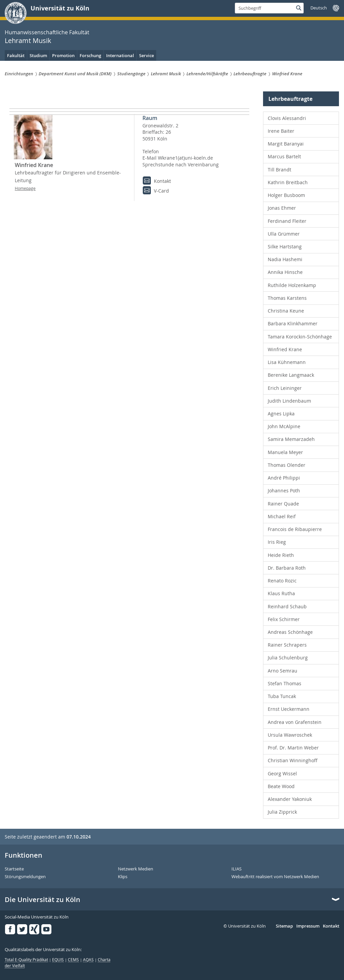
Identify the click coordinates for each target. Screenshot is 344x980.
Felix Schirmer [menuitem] (284, 619)
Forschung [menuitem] (90, 55)
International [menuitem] (120, 55)
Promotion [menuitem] (63, 55)
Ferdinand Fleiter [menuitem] (287, 221)
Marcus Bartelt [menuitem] (284, 156)
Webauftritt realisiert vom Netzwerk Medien (275, 877)
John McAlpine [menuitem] (284, 426)
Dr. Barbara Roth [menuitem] (287, 568)
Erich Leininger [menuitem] (285, 388)
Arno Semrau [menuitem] (283, 671)
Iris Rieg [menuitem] (277, 542)
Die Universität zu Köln (42, 900)
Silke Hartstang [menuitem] (285, 247)
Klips (123, 877)
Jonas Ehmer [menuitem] (282, 208)
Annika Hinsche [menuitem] (285, 272)
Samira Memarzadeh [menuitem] (291, 439)
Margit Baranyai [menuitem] (286, 144)
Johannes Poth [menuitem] (284, 491)
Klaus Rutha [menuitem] (281, 593)
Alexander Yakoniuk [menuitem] (290, 799)
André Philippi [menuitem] (284, 478)
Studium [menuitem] (38, 55)
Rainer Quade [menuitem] (283, 504)
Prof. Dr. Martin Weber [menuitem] (293, 748)
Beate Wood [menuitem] (281, 786)
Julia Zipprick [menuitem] (282, 812)
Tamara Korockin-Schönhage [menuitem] (300, 337)
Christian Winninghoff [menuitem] (293, 760)
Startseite (14, 869)
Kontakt (331, 926)
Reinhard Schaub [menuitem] (287, 606)
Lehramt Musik (28, 40)
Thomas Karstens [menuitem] (287, 298)
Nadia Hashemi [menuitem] (285, 259)
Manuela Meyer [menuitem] (285, 452)
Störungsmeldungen (25, 877)
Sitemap (284, 926)
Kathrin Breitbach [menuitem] (288, 182)
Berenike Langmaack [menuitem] (291, 375)
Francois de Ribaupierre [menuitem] (295, 529)
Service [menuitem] (146, 55)
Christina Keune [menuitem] (286, 311)
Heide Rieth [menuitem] (281, 555)
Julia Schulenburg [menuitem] (288, 658)
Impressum (308, 926)
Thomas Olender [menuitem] (287, 465)
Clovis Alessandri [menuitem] (287, 118)
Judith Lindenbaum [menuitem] (289, 401)
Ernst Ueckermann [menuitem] (289, 709)
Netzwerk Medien (136, 869)
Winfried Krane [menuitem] (285, 349)
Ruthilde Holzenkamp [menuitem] (292, 285)
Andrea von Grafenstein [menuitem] (295, 722)
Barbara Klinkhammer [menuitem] (293, 323)
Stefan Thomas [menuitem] (285, 683)
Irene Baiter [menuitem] (281, 131)
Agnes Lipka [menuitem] (281, 414)
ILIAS (236, 869)
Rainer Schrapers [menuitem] (287, 645)
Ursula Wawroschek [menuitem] (290, 735)
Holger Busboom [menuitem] (286, 195)
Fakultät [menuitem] (16, 55)
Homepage (25, 194)
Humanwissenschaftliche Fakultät (47, 32)
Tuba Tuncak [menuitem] (282, 696)
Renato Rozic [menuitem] (282, 581)
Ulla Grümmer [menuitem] (284, 234)
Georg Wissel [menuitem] (282, 773)
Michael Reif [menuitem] (282, 516)
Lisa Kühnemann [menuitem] (287, 362)
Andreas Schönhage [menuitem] (290, 632)
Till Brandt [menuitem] (279, 170)
